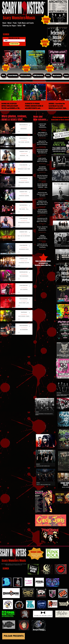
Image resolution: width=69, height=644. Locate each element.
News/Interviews (42, 129)
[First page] (5, 337)
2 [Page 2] (14, 337)
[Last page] (27, 337)
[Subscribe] (14, 44)
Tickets (45, 41)
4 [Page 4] (19, 337)
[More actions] (30, 125)
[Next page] (25, 337)
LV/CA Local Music (42, 181)
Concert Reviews (24, 127)
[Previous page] (8, 337)
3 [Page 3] (16, 337)
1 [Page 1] (11, 337)
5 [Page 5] (22, 337)
